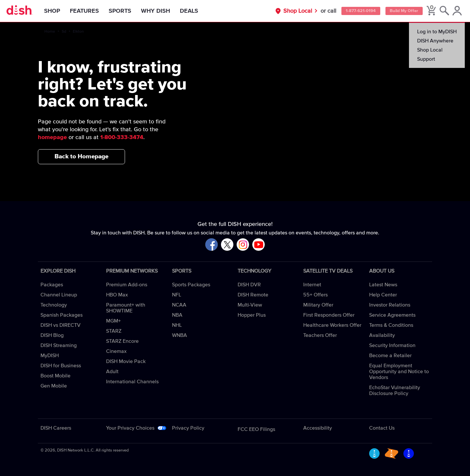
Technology (54, 305)
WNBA (180, 335)
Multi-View (250, 305)
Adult (112, 372)
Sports (125, 11)
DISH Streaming (59, 345)
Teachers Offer (320, 335)
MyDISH (50, 356)
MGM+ (113, 321)
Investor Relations (390, 305)
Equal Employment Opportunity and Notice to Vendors (399, 372)
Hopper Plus (252, 315)
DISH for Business (61, 366)
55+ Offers (315, 295)
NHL (177, 325)
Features (90, 11)
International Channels (132, 382)
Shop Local (282, 11)
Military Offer (318, 305)
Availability (382, 335)
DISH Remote (253, 295)
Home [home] (50, 32)
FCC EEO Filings (256, 429)
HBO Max (117, 295)
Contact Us (382, 428)
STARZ (114, 331)
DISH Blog (52, 335)
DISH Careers (56, 428)
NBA (177, 315)
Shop (58, 11)
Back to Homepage (81, 157)
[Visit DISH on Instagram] (243, 245)
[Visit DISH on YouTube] (258, 245)
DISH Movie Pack (126, 361)
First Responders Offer (329, 315)
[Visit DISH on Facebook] (211, 245)
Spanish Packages (62, 315)
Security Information (392, 345)
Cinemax (116, 351)
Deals (195, 11)
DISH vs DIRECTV (61, 325)
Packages (52, 285)
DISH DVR (249, 285)
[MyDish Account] (455, 11)
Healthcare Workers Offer (332, 325)
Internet (312, 285)
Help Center (383, 295)
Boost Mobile (55, 376)
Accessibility (318, 428)
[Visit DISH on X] (227, 245)
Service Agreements (392, 315)
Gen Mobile (54, 386)
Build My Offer (399, 11)
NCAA (179, 305)
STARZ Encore (122, 341)
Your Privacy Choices (130, 428)
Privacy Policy (188, 428)
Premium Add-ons (127, 285)
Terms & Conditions (391, 325)
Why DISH (161, 11)
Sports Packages (191, 285)
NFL (177, 295)
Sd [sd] (64, 32)
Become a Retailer (390, 356)
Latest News (383, 285)
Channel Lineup (59, 295)
